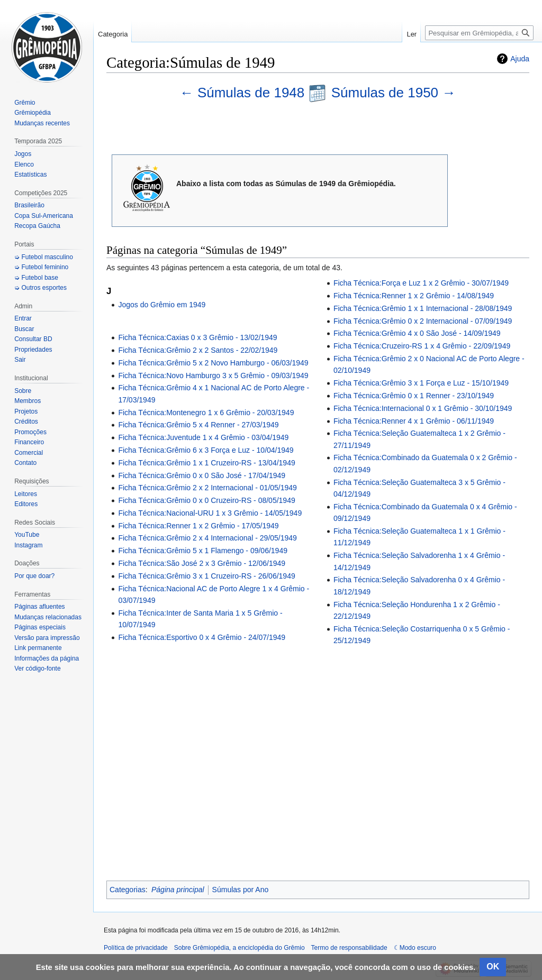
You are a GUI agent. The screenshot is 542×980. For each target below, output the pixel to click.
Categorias (128, 890)
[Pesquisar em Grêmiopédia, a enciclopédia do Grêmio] (479, 33)
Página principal (178, 890)
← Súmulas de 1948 (244, 93)
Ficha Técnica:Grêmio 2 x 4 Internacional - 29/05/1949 (207, 538)
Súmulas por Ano (241, 890)
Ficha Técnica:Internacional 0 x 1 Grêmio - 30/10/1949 (423, 408)
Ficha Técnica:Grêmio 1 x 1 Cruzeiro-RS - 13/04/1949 (206, 463)
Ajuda (520, 59)
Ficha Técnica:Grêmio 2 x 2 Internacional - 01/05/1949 (207, 488)
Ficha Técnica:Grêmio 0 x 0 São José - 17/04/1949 (202, 475)
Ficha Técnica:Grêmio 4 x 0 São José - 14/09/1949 (417, 333)
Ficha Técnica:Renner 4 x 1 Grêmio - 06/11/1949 (414, 421)
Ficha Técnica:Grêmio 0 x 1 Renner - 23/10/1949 (414, 396)
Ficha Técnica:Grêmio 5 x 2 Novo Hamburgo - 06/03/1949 (213, 363)
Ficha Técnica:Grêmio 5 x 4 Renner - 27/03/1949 (198, 425)
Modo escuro (418, 948)
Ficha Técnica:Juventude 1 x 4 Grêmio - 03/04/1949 (203, 437)
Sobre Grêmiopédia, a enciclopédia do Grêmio (240, 948)
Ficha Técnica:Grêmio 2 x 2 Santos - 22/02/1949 (198, 350)
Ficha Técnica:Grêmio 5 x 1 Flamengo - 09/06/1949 (203, 551)
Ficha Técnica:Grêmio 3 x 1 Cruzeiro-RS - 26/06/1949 (206, 576)
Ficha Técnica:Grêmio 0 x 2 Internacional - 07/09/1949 (423, 321)
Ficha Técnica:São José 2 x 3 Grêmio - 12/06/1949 (202, 563)
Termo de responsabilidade (349, 948)
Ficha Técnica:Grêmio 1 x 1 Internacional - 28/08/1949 (423, 308)
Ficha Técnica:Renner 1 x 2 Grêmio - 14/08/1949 (414, 296)
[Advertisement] (318, 760)
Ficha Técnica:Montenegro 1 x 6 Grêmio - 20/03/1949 (206, 413)
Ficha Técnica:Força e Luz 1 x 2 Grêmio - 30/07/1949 (421, 283)
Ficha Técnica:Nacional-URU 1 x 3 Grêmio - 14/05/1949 (210, 513)
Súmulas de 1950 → (394, 93)
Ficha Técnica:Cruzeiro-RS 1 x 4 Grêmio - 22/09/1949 (422, 346)
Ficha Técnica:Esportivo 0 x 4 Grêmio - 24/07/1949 (202, 637)
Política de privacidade (136, 948)
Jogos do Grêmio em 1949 (162, 305)
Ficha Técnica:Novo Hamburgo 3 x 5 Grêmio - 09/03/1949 (213, 375)
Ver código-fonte (37, 668)
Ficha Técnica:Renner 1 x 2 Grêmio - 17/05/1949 (198, 526)
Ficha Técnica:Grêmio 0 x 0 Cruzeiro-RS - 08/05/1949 (206, 500)
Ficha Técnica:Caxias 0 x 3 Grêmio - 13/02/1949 (197, 337)
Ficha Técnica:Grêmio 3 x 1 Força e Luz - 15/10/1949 (421, 383)
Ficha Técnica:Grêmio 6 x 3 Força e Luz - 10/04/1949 (206, 450)
